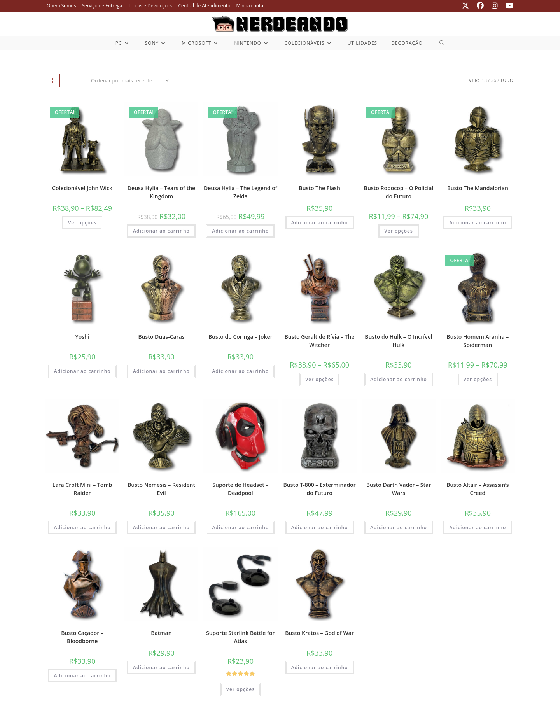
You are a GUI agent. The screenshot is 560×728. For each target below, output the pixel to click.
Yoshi (82, 337)
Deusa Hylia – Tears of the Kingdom (161, 192)
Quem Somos (61, 6)
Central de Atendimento (205, 6)
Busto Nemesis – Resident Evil (161, 489)
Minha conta (250, 6)
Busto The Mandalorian (478, 188)
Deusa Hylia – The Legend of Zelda (241, 192)
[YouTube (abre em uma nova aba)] (507, 6)
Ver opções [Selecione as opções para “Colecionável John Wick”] (82, 223)
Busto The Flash (319, 188)
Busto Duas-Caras (161, 337)
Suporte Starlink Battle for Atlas (241, 637)
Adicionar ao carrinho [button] (161, 231)
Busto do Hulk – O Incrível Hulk (398, 341)
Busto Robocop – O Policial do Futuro (399, 192)
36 (493, 80)
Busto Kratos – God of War (319, 633)
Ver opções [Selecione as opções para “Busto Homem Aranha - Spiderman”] (478, 379)
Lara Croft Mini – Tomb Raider (82, 489)
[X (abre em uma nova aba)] (465, 6)
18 (484, 80)
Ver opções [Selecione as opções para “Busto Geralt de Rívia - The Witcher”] (320, 379)
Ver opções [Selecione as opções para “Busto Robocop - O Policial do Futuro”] (399, 231)
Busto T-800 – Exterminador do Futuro (320, 489)
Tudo (507, 80)
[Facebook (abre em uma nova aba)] (480, 6)
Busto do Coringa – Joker (241, 337)
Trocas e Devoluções (150, 6)
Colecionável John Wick (82, 188)
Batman (161, 633)
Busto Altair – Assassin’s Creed (478, 489)
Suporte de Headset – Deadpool (240, 489)
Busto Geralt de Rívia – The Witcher (320, 341)
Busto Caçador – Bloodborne (82, 637)
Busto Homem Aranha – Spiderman (478, 341)
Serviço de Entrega (102, 6)
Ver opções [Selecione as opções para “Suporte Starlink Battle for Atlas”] (241, 689)
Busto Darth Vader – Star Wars (399, 489)
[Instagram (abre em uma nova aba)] (495, 6)
